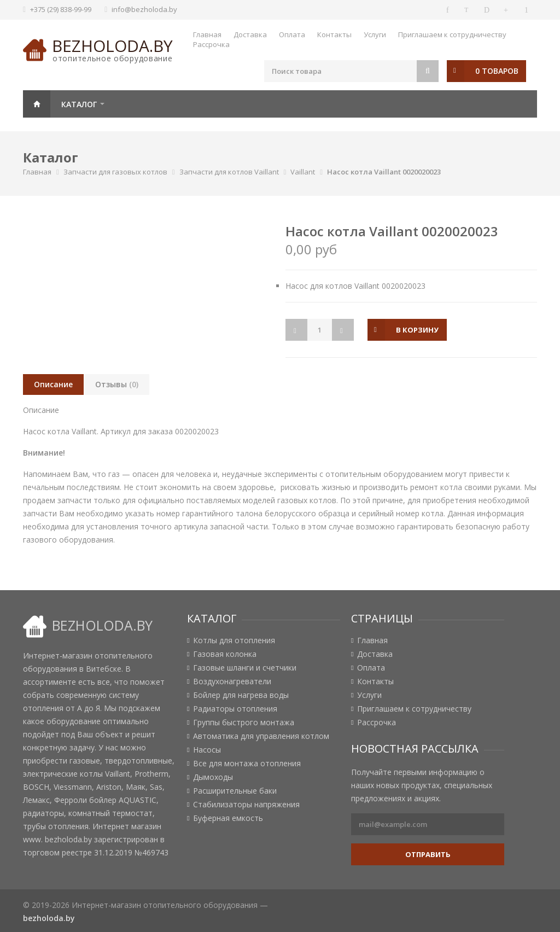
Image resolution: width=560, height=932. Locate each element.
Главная (207, 34)
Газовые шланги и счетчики (245, 668)
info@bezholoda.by (144, 9)
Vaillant (303, 172)
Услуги (375, 34)
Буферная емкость (228, 818)
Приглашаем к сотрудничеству (452, 34)
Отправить (428, 854)
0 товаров (497, 71)
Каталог (79, 104)
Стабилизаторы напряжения (246, 805)
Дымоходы (213, 777)
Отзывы (117, 384)
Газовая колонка (225, 654)
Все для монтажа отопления (247, 764)
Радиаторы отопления (235, 709)
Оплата (292, 34)
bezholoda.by (112, 46)
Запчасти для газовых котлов (115, 172)
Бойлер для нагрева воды (241, 695)
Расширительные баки (235, 791)
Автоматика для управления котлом (261, 736)
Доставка (250, 34)
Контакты (334, 34)
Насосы (207, 750)
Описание (53, 384)
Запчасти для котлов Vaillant (229, 172)
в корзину (417, 330)
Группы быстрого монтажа (244, 723)
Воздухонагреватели (232, 681)
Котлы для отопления (234, 640)
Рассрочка (211, 44)
